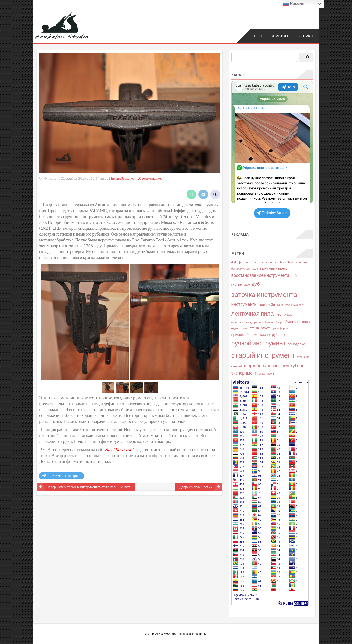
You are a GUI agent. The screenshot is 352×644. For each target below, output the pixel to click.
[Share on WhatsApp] (191, 194)
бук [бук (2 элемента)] (233, 268)
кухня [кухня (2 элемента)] (280, 305)
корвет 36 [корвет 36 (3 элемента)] (267, 304)
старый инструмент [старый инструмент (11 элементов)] (263, 355)
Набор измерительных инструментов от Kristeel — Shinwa (88, 487)
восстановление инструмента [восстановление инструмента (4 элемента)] (261, 275)
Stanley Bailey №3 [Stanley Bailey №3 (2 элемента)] (286, 262)
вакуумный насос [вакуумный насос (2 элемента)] (247, 268)
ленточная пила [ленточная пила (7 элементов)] (253, 313)
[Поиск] (306, 57)
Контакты (306, 36)
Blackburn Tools (120, 449)
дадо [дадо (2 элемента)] (247, 285)
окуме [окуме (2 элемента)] (235, 328)
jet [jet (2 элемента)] (241, 262)
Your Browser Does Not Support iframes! (272, 142)
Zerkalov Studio (272, 213)
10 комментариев (150, 178)
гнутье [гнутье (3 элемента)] (237, 284)
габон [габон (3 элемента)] (296, 276)
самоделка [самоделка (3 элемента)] (297, 344)
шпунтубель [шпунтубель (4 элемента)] (292, 366)
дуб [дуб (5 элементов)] (256, 284)
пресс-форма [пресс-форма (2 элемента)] (280, 328)
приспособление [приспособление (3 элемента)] (245, 334)
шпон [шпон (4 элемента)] (273, 366)
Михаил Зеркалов (122, 178)
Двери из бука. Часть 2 (196, 487)
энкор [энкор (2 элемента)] (262, 374)
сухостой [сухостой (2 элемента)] (237, 366)
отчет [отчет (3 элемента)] (265, 328)
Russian (294, 4)
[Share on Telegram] (203, 194)
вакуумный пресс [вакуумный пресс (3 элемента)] (274, 268)
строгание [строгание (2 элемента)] (303, 357)
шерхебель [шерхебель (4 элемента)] (255, 366)
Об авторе (280, 36)
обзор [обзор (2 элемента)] (278, 322)
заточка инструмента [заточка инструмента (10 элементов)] (264, 294)
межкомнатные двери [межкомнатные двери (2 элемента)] (244, 322)
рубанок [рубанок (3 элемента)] (278, 334)
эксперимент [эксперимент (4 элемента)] (244, 373)
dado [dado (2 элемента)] (234, 262)
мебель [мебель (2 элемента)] (288, 314)
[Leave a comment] (215, 194)
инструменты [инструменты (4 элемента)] (244, 304)
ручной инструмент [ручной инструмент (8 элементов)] (259, 343)
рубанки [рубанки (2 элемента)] (265, 335)
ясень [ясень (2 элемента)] (271, 374)
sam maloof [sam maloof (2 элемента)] (266, 262)
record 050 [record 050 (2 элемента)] (251, 262)
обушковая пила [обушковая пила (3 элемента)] (297, 322)
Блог (258, 36)
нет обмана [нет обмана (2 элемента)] (266, 322)
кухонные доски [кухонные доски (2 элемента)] (295, 305)
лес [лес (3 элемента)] (279, 314)
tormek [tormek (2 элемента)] (303, 262)
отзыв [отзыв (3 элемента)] (254, 328)
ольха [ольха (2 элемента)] (244, 328)
